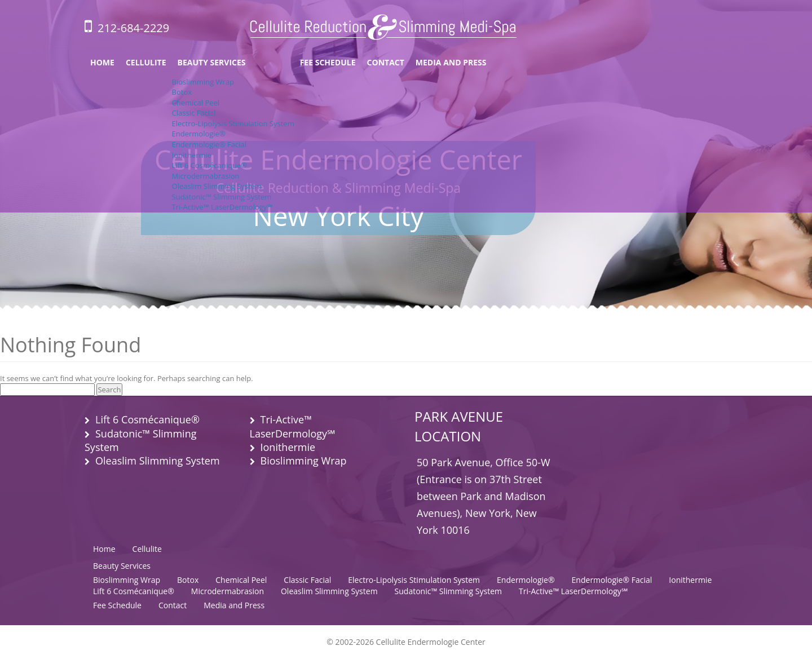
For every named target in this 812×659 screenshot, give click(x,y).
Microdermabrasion (206, 176)
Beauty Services (212, 62)
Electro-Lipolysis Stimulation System (233, 123)
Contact (386, 62)
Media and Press (451, 62)
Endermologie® (199, 134)
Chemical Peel (196, 103)
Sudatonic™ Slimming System (222, 197)
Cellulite (146, 62)
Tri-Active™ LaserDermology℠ (222, 207)
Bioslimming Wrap (203, 82)
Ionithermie (192, 155)
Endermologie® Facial (209, 144)
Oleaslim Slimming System (217, 186)
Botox (182, 92)
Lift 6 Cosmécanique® (210, 165)
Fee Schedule (328, 62)
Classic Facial (194, 113)
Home (102, 62)
